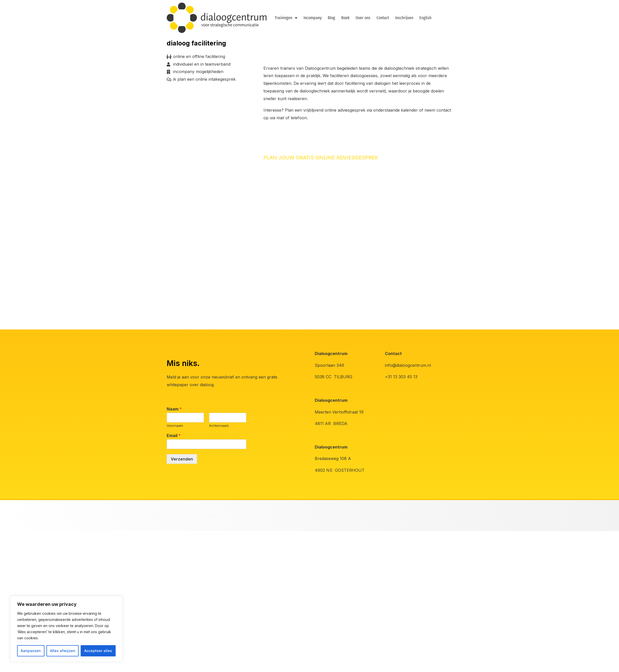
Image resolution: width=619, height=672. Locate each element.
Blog (331, 18)
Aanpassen (31, 651)
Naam (174, 409)
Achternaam (219, 426)
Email (174, 435)
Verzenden (182, 459)
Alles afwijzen (63, 651)
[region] (66, 629)
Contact (383, 18)
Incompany (313, 18)
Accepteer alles (98, 651)
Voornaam (175, 426)
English (425, 18)
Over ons (363, 18)
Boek (345, 18)
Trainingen (286, 18)
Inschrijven (404, 18)
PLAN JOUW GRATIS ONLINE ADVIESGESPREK (321, 158)
